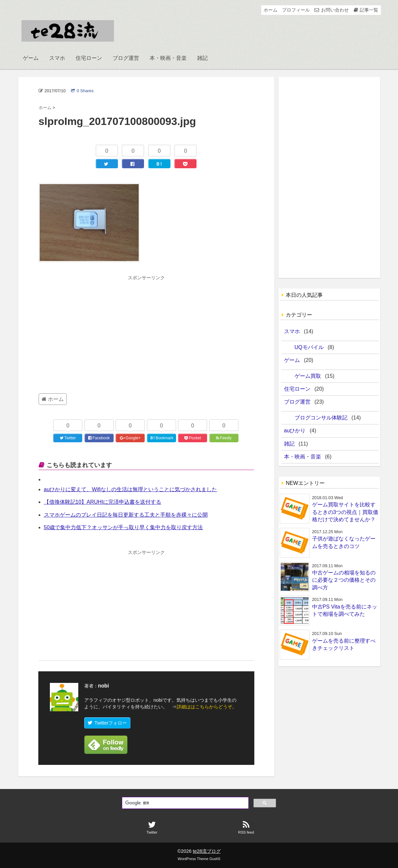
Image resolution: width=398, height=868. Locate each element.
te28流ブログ (207, 851)
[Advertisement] (146, 331)
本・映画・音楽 (168, 58)
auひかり (295, 431)
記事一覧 (369, 10)
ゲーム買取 (308, 376)
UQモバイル (309, 347)
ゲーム (31, 58)
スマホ (57, 58)
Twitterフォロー (107, 723)
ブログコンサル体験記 (321, 418)
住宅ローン (89, 58)
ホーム (271, 10)
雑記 (202, 58)
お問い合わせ (335, 10)
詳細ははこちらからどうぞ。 (207, 707)
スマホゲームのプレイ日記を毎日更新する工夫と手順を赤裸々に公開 (126, 515)
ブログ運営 (126, 58)
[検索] (185, 803)
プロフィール (296, 10)
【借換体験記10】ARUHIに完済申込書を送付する (103, 502)
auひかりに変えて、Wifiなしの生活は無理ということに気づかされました (130, 489)
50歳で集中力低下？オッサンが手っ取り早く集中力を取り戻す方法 (124, 527)
